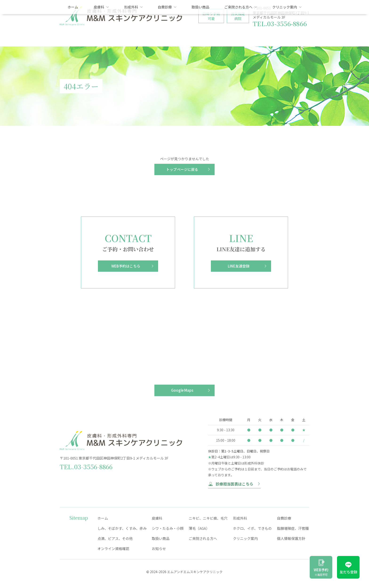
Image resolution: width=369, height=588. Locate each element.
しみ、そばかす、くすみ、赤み (122, 528)
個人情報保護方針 (291, 538)
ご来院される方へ (241, 39)
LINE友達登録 (239, 266)
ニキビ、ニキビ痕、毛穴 (208, 518)
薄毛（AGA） (199, 528)
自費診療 (167, 39)
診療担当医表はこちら (234, 484)
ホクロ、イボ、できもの (252, 528)
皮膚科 (101, 39)
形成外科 (133, 39)
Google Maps (182, 390)
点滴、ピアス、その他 (115, 538)
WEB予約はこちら (126, 266)
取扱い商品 (200, 39)
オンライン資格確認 (113, 549)
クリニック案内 (287, 39)
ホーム (73, 39)
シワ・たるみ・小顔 (168, 528)
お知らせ (159, 549)
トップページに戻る (182, 169)
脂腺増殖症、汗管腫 (293, 528)
